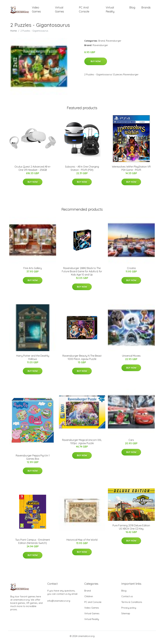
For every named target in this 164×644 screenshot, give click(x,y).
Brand (102, 43)
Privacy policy (129, 610)
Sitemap (126, 616)
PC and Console (84, 11)
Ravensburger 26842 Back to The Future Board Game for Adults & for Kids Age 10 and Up (82, 274)
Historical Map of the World (82, 542)
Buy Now (96, 64)
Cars (131, 443)
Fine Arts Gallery (33, 271)
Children (89, 599)
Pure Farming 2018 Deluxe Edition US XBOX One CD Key (131, 530)
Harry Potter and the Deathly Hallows (33, 360)
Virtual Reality (110, 11)
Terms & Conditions (132, 605)
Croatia (131, 271)
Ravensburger (114, 43)
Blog (132, 9)
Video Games (36, 11)
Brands (146, 9)
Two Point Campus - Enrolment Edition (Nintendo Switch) (33, 544)
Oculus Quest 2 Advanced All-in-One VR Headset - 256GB (33, 171)
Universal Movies (131, 358)
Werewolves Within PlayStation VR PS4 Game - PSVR (131, 171)
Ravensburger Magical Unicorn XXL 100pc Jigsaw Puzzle (82, 444)
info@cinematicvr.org (59, 603)
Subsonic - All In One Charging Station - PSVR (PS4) (82, 171)
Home (14, 33)
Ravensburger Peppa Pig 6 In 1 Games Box (33, 460)
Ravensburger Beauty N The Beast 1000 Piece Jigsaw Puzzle (82, 360)
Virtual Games (59, 11)
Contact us (127, 599)
